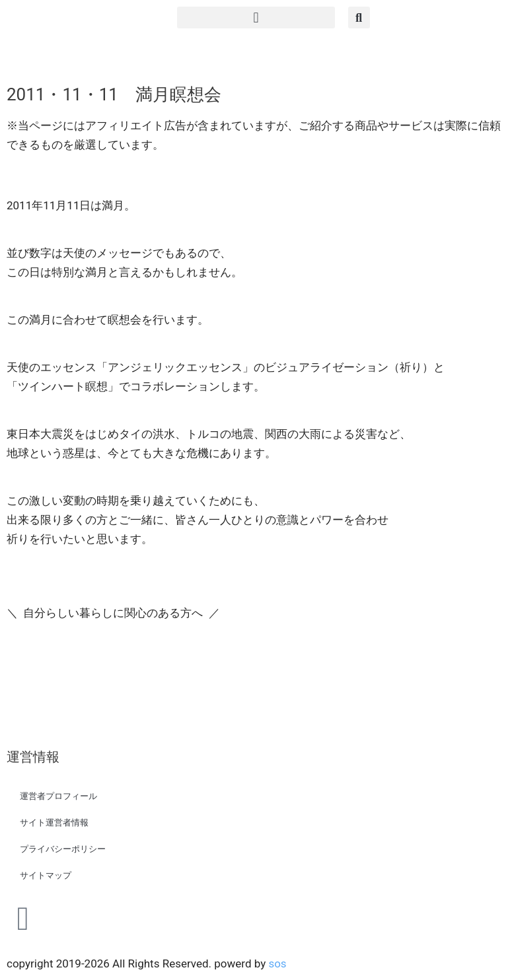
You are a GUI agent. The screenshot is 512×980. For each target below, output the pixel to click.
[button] (256, 17)
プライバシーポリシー (63, 849)
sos (277, 963)
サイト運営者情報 (54, 822)
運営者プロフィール (58, 796)
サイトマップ (46, 875)
